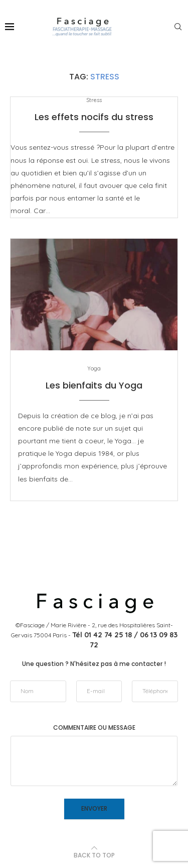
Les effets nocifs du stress (94, 117)
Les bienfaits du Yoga (94, 385)
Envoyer (94, 808)
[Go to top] (94, 855)
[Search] (178, 27)
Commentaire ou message (94, 728)
